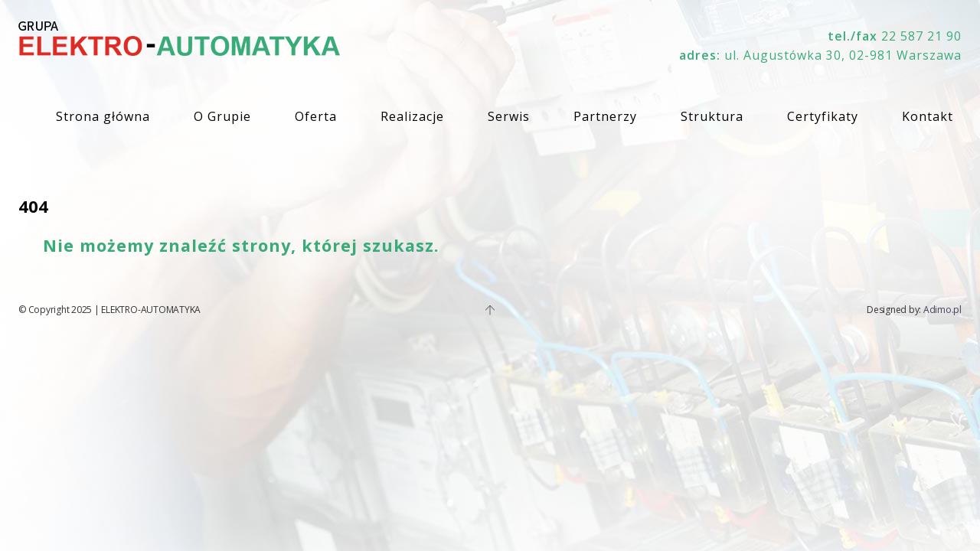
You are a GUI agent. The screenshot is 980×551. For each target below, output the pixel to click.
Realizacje (412, 116)
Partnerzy (605, 116)
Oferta (316, 116)
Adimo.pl (942, 310)
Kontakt (928, 116)
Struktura (712, 116)
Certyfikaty (823, 116)
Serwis (509, 116)
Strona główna (103, 116)
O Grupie (222, 116)
